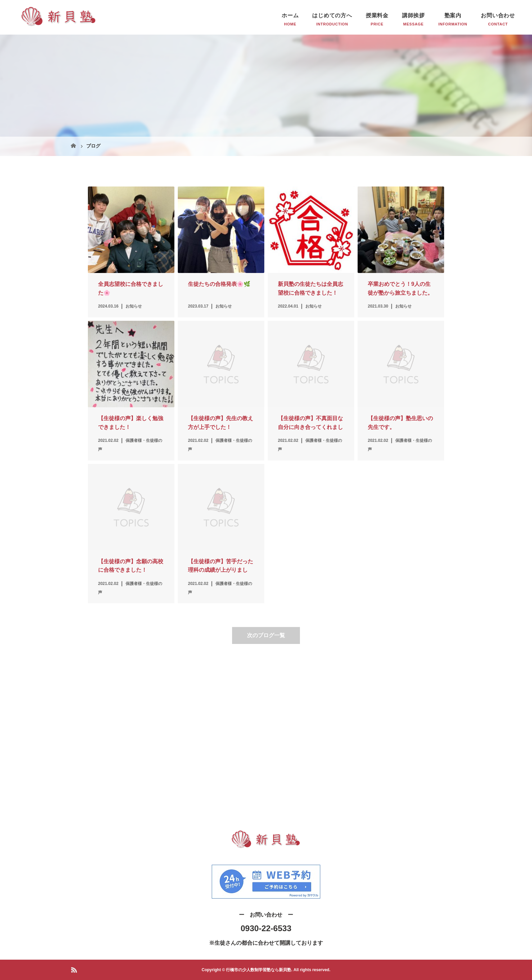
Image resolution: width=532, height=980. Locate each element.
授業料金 (377, 15)
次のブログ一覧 (266, 635)
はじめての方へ (332, 15)
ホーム (290, 15)
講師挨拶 (413, 15)
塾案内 (453, 15)
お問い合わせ (498, 15)
